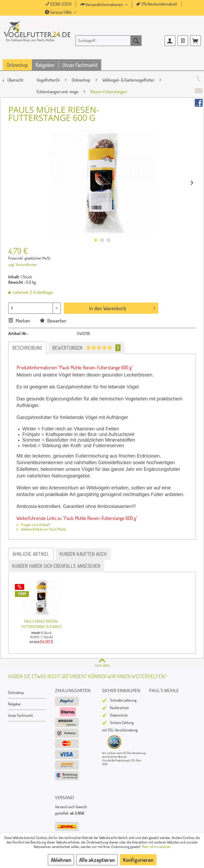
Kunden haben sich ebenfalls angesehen (56, 566)
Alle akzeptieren (97, 860)
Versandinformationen (102, 5)
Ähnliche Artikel (31, 554)
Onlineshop (16, 693)
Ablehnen (61, 860)
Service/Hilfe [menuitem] (59, 12)
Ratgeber (14, 704)
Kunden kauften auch (83, 554)
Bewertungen (87, 348)
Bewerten (53, 321)
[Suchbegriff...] (109, 41)
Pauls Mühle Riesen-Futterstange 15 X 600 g (41, 624)
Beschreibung (27, 348)
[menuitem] (111, 5)
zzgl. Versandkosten (23, 264)
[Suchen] (136, 41)
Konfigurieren (138, 860)
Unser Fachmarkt (20, 715)
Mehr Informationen (156, 847)
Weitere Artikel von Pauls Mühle (41, 529)
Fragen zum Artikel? (33, 525)
